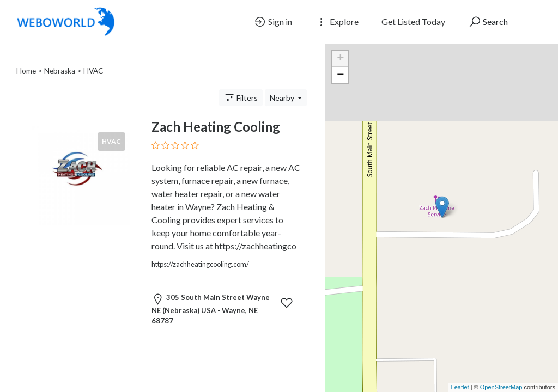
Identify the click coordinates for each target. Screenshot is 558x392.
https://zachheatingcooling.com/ (200, 251)
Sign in (273, 22)
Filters (241, 84)
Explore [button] (337, 22)
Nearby (283, 85)
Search (488, 22)
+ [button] (340, 59)
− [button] (340, 75)
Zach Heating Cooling (216, 114)
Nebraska (60, 58)
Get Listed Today (413, 22)
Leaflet (460, 387)
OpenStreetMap (501, 387)
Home (26, 58)
